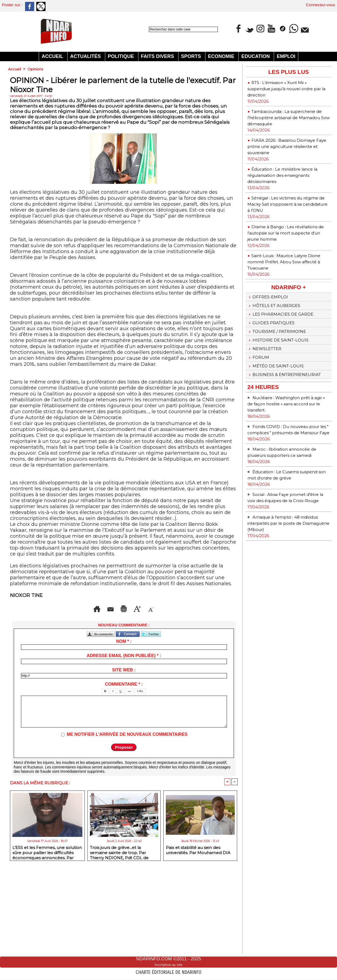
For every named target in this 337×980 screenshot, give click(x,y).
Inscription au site (169, 965)
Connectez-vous (321, 5)
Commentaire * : (124, 772)
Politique (122, 56)
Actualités (86, 56)
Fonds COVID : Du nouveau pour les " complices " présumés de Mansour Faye (288, 477)
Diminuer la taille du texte (133, 696)
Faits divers (158, 56)
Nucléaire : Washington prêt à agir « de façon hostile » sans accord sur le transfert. (288, 448)
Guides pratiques (275, 352)
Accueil (53, 56)
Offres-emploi (271, 322)
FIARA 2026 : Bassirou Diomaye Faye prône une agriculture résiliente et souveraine (279, 156)
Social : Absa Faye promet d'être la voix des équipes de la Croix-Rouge (286, 563)
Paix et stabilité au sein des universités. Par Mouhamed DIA (198, 938)
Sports (192, 56)
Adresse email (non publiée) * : (124, 743)
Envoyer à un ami (74, 688)
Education (256, 56)
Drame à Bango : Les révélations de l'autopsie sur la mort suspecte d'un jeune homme (285, 254)
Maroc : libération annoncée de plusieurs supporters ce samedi (285, 505)
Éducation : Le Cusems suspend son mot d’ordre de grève (283, 534)
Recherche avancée (162, 35)
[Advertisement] (124, 114)
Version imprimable (134, 688)
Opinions (36, 69)
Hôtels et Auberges (278, 332)
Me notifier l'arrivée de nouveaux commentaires (127, 822)
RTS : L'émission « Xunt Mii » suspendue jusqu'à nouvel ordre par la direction (288, 89)
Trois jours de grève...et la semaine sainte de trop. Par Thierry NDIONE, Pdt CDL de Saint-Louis (119, 940)
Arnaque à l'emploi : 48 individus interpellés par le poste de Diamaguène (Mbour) (288, 592)
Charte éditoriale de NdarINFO (169, 971)
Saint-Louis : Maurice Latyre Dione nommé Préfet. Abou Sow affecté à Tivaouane (289, 286)
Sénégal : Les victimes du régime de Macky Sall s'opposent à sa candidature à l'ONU (285, 219)
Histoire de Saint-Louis (282, 372)
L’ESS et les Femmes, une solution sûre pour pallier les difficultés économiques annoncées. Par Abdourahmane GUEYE (47, 940)
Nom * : (124, 729)
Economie (222, 56)
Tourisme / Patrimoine (281, 362)
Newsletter (267, 382)
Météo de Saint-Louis (280, 402)
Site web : (124, 758)
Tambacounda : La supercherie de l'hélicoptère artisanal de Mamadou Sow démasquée (283, 120)
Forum (260, 392)
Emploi (286, 56)
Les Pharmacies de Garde (286, 342)
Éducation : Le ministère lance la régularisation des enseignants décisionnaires (288, 187)
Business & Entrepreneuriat (272, 415)
